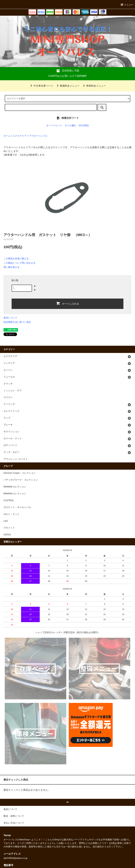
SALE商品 (83, 126)
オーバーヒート (54, 126)
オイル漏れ (70, 126)
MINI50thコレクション (15, 494)
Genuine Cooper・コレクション (20, 473)
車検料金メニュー (94, 86)
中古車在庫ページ (41, 86)
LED (6, 521)
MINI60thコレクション (15, 487)
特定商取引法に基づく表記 (17, 322)
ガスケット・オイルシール (17, 507)
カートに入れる (67, 303)
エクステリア (20, 136)
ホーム (7, 136)
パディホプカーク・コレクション (21, 480)
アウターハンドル (38, 136)
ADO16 (7, 535)
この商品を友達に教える (16, 258)
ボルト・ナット (12, 514)
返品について (10, 318)
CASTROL (9, 500)
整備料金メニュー (67, 86)
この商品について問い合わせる (20, 263)
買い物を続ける (12, 267)
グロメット (9, 528)
